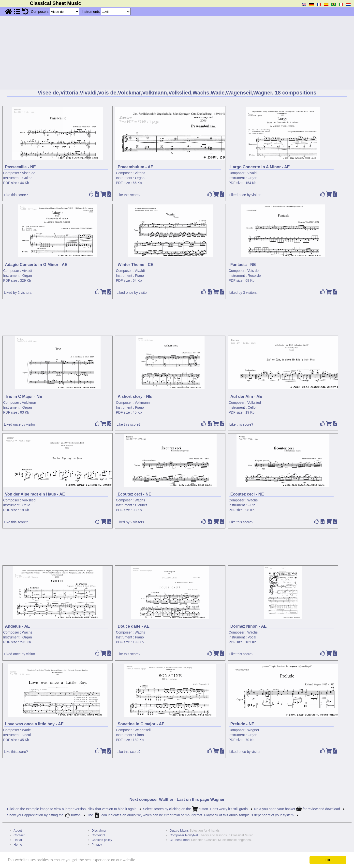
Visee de (29, 173)
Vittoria (140, 173)
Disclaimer (99, 830)
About (18, 830)
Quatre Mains (179, 830)
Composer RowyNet (184, 835)
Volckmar (29, 403)
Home (18, 845)
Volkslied (254, 403)
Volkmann (142, 403)
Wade (26, 730)
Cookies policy (102, 840)
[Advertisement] (177, 53)
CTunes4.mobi (180, 840)
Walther (166, 799)
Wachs (140, 500)
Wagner (253, 730)
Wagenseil (143, 730)
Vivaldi (252, 173)
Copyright (98, 835)
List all (18, 840)
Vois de (253, 271)
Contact (19, 835)
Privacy (97, 845)
